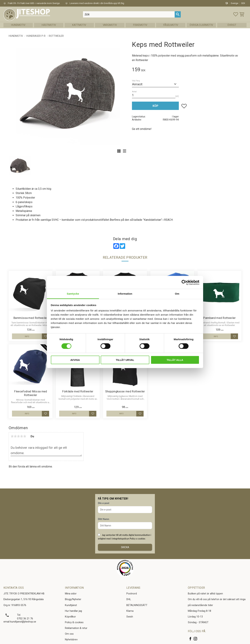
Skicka (125, 547)
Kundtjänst (71, 605)
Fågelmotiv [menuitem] (171, 25)
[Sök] (178, 14)
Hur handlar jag (73, 611)
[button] (236, 14)
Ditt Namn (104, 519)
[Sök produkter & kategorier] (129, 14)
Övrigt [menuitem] (232, 25)
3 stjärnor (18, 436)
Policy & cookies (74, 622)
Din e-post (104, 503)
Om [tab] (177, 294)
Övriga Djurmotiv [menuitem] (201, 25)
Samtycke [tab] (73, 294)
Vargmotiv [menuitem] (110, 25)
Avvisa (75, 360)
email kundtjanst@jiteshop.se (20, 622)
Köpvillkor (70, 617)
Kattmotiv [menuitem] (79, 25)
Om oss (69, 634)
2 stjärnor (15, 436)
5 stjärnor (25, 436)
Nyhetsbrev (71, 640)
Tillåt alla (175, 360)
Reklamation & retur (76, 628)
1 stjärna (12, 436)
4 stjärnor (22, 436)
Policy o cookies (137, 539)
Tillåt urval (125, 360)
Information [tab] (125, 294)
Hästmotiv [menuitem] (49, 25)
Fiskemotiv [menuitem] (140, 25)
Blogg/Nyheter (73, 599)
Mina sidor (71, 594)
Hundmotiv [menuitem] (18, 25)
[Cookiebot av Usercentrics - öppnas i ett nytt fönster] (184, 282)
